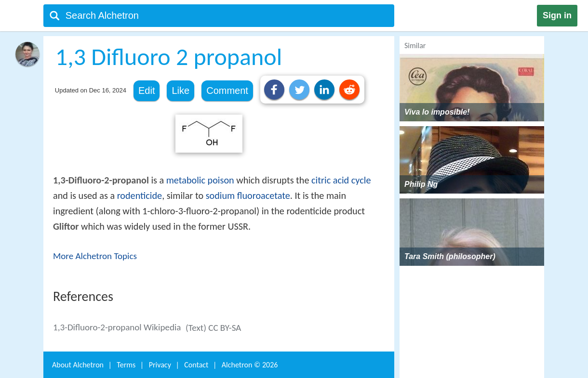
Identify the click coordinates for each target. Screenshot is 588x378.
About (78, 365)
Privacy (160, 365)
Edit (147, 91)
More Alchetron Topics (95, 256)
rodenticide (140, 196)
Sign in (557, 15)
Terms (126, 365)
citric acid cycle (341, 180)
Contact (196, 365)
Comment (227, 91)
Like (180, 91)
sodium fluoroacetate (248, 196)
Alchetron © (250, 365)
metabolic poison (200, 180)
